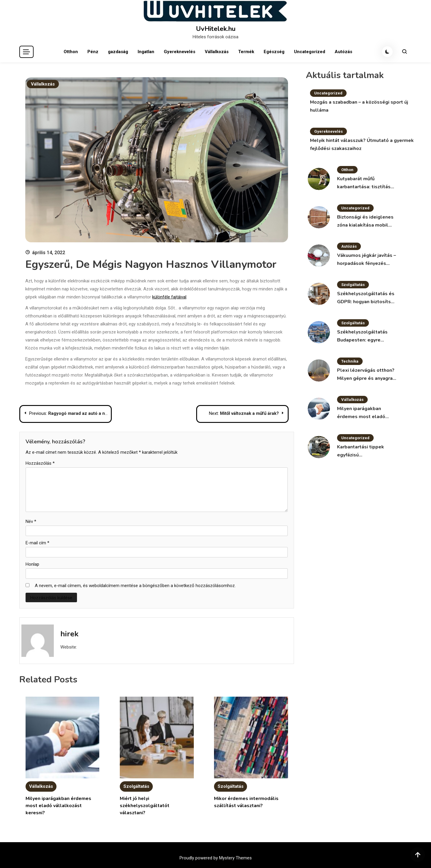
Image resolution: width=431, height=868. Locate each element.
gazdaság (118, 52)
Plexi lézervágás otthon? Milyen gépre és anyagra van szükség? (366, 375)
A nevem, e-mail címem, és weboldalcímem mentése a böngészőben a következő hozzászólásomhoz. (135, 586)
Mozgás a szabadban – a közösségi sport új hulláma (359, 106)
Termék (246, 52)
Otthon (71, 52)
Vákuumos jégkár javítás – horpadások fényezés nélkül (366, 260)
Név (31, 521)
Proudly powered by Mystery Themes (216, 858)
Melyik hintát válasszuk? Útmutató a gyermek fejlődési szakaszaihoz (362, 144)
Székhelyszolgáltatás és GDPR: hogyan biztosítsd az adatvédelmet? (366, 298)
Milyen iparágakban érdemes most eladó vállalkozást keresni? (58, 806)
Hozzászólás (40, 463)
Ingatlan (146, 52)
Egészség (274, 52)
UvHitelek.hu (216, 29)
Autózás (343, 52)
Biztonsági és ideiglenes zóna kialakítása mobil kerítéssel (365, 222)
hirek (69, 634)
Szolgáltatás (136, 786)
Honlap (32, 564)
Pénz (93, 52)
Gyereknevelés (180, 52)
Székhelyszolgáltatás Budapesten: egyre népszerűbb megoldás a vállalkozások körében (365, 336)
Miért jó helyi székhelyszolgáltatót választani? (145, 806)
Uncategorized (310, 52)
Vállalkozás (217, 52)
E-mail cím (37, 543)
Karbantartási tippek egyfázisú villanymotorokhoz (361, 451)
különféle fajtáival (169, 297)
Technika (350, 361)
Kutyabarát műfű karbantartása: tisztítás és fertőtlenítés (364, 183)
